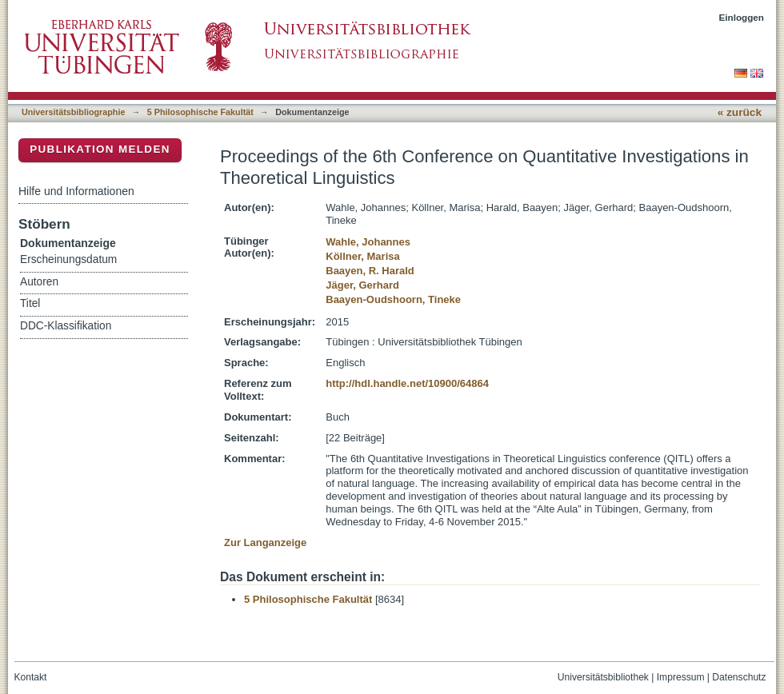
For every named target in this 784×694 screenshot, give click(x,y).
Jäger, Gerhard (362, 285)
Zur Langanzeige (265, 542)
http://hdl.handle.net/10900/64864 (407, 383)
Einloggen (742, 17)
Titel (30, 303)
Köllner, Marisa (362, 256)
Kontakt (31, 677)
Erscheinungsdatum (68, 259)
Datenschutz (739, 677)
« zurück (740, 112)
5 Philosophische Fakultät (200, 112)
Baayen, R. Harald (370, 271)
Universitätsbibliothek (603, 677)
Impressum (681, 677)
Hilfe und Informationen (76, 191)
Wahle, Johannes (368, 242)
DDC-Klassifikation (66, 326)
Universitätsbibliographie (73, 112)
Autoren (39, 282)
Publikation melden (100, 149)
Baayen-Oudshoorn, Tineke (393, 299)
